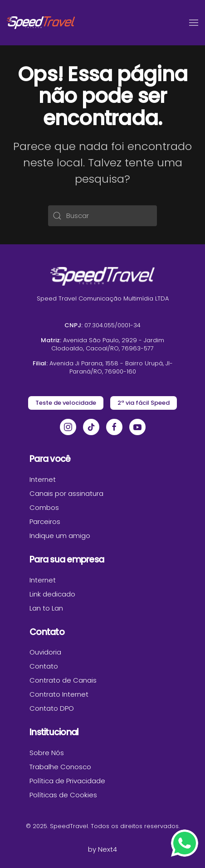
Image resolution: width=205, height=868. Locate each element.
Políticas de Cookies (63, 795)
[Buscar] (102, 216)
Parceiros (45, 521)
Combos (44, 507)
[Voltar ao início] (41, 23)
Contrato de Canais (63, 680)
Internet (43, 479)
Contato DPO (52, 708)
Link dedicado (52, 594)
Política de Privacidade (67, 781)
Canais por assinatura (66, 493)
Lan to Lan (46, 608)
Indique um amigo (60, 536)
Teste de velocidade (66, 403)
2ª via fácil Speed (144, 403)
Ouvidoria (45, 652)
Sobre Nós (47, 753)
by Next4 (102, 849)
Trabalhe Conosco (60, 767)
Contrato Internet (59, 694)
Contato (44, 666)
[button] (194, 23)
